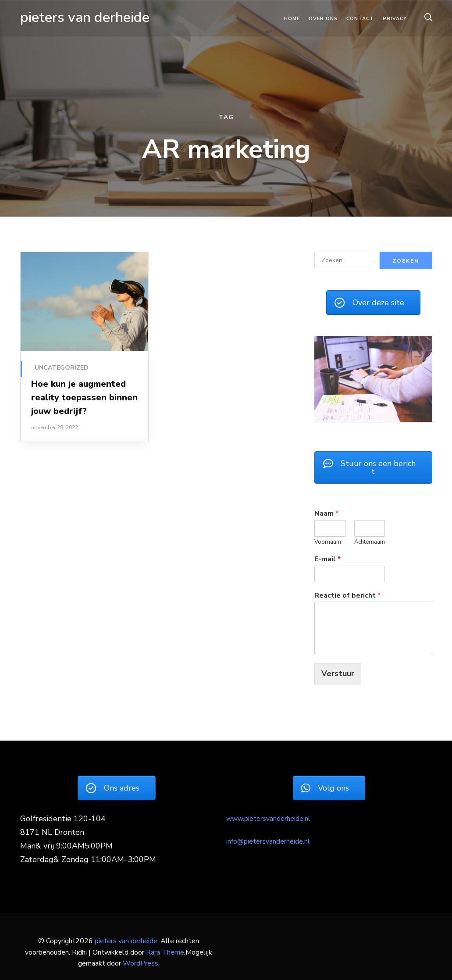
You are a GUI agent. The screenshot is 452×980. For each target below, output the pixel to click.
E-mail (327, 559)
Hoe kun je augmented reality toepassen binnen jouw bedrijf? (84, 398)
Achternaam (370, 542)
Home (292, 19)
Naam (326, 514)
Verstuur (338, 674)
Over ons (323, 19)
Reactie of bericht (347, 596)
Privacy (395, 19)
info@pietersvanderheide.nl (268, 841)
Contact (360, 19)
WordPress (141, 963)
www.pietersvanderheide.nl (268, 819)
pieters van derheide (85, 17)
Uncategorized (62, 368)
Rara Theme (165, 952)
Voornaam (328, 542)
